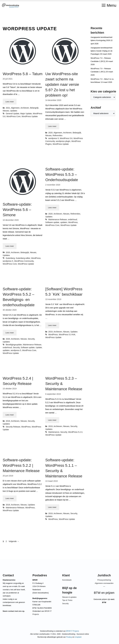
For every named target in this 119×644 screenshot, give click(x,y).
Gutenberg (10, 258)
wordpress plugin (63, 141)
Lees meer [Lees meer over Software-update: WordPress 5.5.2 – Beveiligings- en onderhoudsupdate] (10, 333)
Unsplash (78, 637)
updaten (64, 222)
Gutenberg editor (23, 258)
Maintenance (54, 432)
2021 (8, 108)
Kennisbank (67, 580)
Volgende (14, 541)
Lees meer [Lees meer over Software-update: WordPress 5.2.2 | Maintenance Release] (10, 498)
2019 (51, 332)
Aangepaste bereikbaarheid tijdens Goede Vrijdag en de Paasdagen (102, 51)
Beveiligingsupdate (14, 345)
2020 (51, 133)
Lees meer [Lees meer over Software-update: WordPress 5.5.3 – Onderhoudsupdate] (52, 208)
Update (39, 347)
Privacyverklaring (104, 580)
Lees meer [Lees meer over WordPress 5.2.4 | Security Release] (10, 415)
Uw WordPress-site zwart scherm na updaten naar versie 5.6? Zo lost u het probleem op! (62, 85)
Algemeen (15, 108)
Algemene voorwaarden (104, 583)
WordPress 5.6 (66, 138)
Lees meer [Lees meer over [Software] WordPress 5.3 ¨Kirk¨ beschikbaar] (52, 325)
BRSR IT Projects (73, 631)
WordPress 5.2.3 (75, 432)
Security (31, 339)
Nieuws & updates (69, 597)
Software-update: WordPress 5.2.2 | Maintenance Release (21, 465)
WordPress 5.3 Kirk (67, 335)
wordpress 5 (54, 138)
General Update (12, 114)
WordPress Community (24, 261)
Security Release (13, 427)
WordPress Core (13, 116)
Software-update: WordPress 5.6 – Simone (17, 210)
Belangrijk (34, 108)
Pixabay (69, 637)
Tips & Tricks (67, 600)
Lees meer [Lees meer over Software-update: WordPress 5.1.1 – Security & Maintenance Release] (52, 507)
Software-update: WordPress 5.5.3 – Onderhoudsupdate (62, 174)
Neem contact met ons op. (14, 611)
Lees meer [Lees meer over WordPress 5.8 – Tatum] (10, 102)
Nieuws (6, 111)
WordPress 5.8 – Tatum (23, 74)
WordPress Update (30, 116)
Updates (14, 111)
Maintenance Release (58, 219)
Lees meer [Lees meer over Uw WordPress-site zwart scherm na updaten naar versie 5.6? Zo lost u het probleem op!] (52, 126)
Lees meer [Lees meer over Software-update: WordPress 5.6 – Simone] (10, 246)
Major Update (26, 114)
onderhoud (72, 219)
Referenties (58, 135)
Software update (52, 222)
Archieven (25, 108)
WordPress (36, 258)
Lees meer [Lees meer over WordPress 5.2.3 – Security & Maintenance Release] (52, 420)
